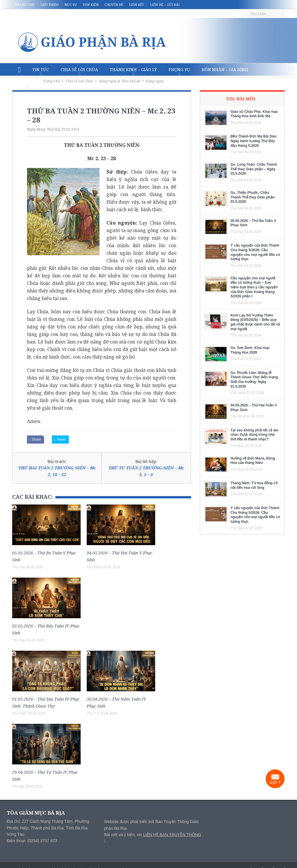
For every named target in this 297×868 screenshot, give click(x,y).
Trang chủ (25, 4)
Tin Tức (41, 69)
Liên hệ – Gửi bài (165, 4)
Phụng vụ (179, 69)
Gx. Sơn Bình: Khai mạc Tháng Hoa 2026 (250, 350)
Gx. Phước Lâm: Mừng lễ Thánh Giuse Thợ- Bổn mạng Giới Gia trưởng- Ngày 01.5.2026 (254, 380)
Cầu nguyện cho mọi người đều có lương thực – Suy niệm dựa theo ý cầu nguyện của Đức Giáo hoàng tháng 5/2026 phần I (254, 287)
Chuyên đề (114, 4)
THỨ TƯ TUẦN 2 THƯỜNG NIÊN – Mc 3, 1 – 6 (146, 471)
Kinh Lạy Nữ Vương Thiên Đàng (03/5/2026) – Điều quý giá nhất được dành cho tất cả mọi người (255, 322)
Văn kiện (91, 4)
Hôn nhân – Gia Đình (225, 69)
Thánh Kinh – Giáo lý (133, 69)
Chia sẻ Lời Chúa (79, 69)
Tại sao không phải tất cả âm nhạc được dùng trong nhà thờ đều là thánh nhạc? (255, 435)
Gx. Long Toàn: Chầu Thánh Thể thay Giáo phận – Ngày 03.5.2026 (254, 169)
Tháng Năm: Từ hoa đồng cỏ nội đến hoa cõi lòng (254, 485)
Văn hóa (27, 82)
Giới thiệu (49, 4)
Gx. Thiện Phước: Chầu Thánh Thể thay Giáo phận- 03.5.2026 (253, 197)
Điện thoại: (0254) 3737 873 (32, 841)
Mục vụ (71, 4)
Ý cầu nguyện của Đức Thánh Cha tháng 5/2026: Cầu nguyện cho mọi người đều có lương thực (255, 252)
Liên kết (137, 4)
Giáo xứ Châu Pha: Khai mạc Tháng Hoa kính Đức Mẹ (254, 114)
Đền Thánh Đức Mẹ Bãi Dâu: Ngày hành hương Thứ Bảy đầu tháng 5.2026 (254, 141)
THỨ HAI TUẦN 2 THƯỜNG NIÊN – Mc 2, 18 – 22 (57, 471)
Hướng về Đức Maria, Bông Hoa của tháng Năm (253, 461)
